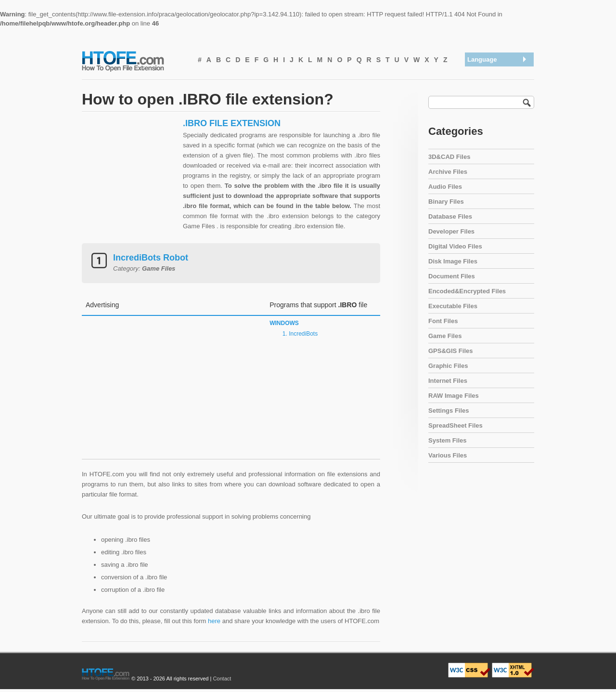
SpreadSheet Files (456, 425)
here (214, 621)
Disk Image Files (453, 261)
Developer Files (451, 231)
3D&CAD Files (449, 157)
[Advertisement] (130, 178)
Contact (222, 679)
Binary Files (446, 202)
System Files (448, 440)
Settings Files (449, 411)
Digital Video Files (455, 246)
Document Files (452, 276)
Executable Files (453, 306)
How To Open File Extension (134, 61)
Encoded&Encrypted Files (467, 291)
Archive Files (448, 172)
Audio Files (445, 187)
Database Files (450, 216)
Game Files (445, 336)
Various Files (448, 455)
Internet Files (448, 381)
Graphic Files (448, 366)
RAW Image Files (454, 396)
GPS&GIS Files (450, 351)
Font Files (443, 321)
